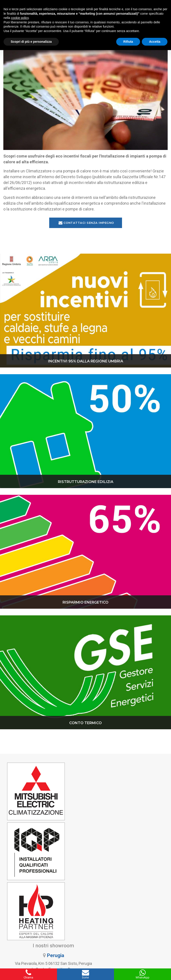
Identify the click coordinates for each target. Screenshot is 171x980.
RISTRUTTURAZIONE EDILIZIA (86, 483)
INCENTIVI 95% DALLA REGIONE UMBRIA (86, 362)
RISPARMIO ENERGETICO (85, 603)
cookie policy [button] (20, 18)
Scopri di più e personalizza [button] (31, 42)
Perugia (137, 777)
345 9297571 (43, 926)
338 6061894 (128, 926)
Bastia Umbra (137, 806)
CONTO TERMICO (85, 724)
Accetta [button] (155, 42)
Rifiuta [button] (128, 42)
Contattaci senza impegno (86, 224)
